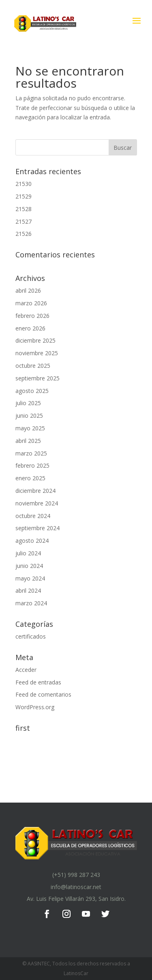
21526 (24, 234)
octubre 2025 (33, 366)
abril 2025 (28, 441)
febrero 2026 (32, 316)
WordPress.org (35, 707)
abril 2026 (28, 290)
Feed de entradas (38, 682)
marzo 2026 (31, 303)
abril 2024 (28, 590)
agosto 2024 (32, 541)
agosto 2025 (32, 391)
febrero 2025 (32, 465)
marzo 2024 (31, 603)
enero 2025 (30, 478)
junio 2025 (29, 416)
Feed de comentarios (43, 694)
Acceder (26, 670)
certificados (31, 636)
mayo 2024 (30, 578)
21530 (24, 184)
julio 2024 (28, 553)
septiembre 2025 (37, 378)
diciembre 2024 (35, 491)
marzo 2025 (31, 453)
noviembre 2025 (37, 353)
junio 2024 (29, 566)
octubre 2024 (33, 516)
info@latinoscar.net (76, 887)
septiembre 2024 (37, 528)
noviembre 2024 (37, 503)
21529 (24, 196)
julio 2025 (28, 403)
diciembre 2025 (35, 340)
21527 (24, 221)
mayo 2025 (30, 428)
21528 (24, 209)
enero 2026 (30, 328)
